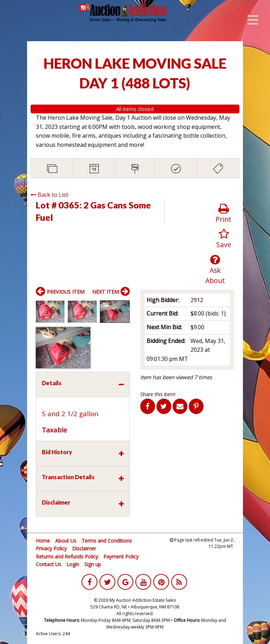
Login (73, 564)
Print (223, 214)
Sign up (93, 564)
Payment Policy (121, 557)
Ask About (215, 270)
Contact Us (49, 564)
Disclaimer (84, 548)
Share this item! (158, 394)
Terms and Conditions (107, 541)
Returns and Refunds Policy (67, 557)
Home (43, 541)
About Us (66, 541)
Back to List (49, 195)
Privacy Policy (51, 548)
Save (224, 239)
